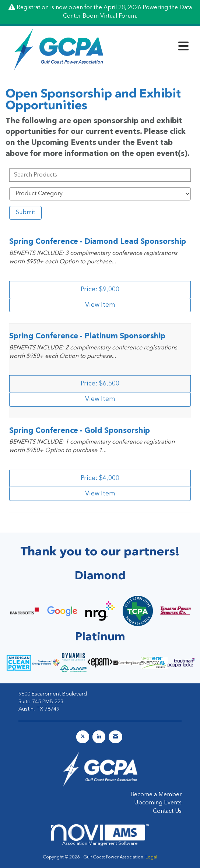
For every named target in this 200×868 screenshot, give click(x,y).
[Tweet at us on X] (83, 737)
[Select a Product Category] (100, 194)
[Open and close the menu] (152, 48)
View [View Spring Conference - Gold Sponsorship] (100, 494)
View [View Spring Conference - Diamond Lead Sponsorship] (100, 305)
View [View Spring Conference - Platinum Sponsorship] (100, 399)
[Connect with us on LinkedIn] (99, 737)
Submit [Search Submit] (25, 213)
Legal (151, 857)
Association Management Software (100, 835)
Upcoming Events (158, 803)
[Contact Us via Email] (115, 737)
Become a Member (156, 795)
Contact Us (167, 811)
